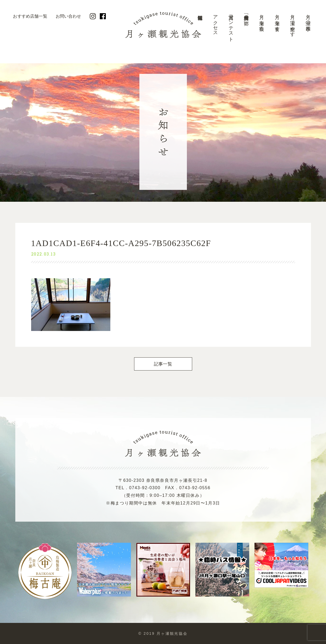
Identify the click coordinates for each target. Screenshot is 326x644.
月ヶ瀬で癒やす (292, 23)
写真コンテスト (231, 26)
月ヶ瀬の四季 (308, 18)
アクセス (215, 23)
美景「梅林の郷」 (246, 15)
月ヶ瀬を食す (277, 20)
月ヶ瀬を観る (262, 20)
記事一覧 (163, 364)
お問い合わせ (68, 16)
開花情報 (200, 28)
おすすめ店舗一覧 (30, 16)
